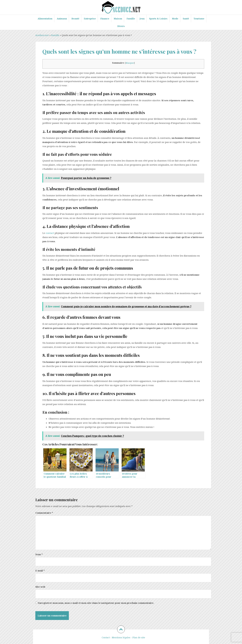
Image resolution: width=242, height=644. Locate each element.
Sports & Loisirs (158, 19)
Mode (175, 19)
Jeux (142, 19)
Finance (105, 19)
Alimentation (45, 19)
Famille (131, 19)
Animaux (62, 19)
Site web (40, 587)
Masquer (130, 63)
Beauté (75, 19)
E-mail (40, 571)
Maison (118, 19)
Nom (39, 554)
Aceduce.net (42, 35)
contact (50, 233)
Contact (106, 637)
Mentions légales (121, 637)
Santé (186, 19)
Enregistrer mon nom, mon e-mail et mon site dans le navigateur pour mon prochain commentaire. (96, 603)
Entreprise (90, 19)
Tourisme (199, 19)
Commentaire (44, 513)
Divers (121, 26)
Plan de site (139, 637)
